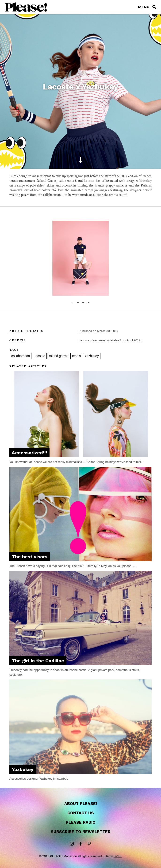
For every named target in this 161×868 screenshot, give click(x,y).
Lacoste (89, 181)
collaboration (21, 356)
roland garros (59, 356)
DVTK (118, 856)
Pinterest (89, 844)
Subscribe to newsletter (81, 832)
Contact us (81, 813)
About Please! (81, 804)
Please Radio (81, 822)
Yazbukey (145, 181)
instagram (72, 844)
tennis (76, 356)
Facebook (80, 844)
